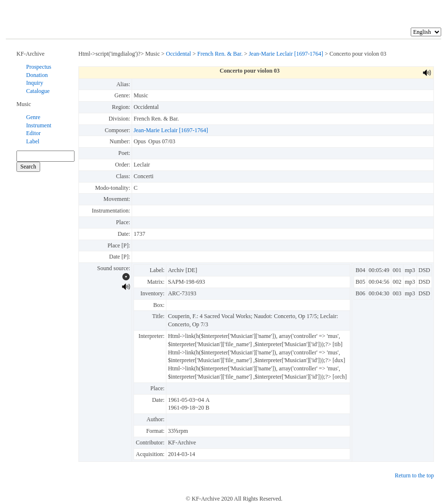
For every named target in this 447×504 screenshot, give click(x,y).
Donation (37, 75)
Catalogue (38, 91)
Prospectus (39, 67)
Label (33, 141)
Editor (33, 133)
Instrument (39, 125)
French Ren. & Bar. (220, 54)
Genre (33, 117)
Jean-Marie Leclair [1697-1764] (286, 54)
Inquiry (35, 83)
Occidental (179, 54)
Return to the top (414, 475)
